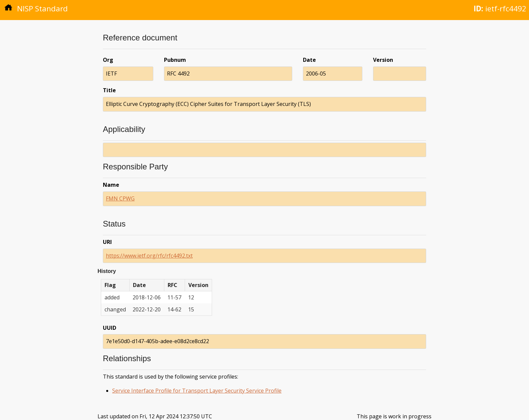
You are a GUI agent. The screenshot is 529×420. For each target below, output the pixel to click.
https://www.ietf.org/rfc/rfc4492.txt (149, 256)
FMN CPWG (120, 198)
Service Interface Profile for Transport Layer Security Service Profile (197, 391)
